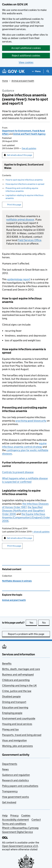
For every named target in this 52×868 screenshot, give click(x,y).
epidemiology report (19, 279)
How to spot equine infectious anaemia (24, 180)
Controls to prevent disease (18, 472)
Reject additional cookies (26, 56)
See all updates (29, 148)
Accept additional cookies (26, 48)
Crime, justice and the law (17, 691)
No (46, 623)
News (5, 769)
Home (5, 81)
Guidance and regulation (16, 775)
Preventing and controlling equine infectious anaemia (22, 190)
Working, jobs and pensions (17, 746)
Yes (33, 623)
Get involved (9, 802)
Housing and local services (17, 724)
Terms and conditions (14, 824)
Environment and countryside (19, 718)
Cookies (26, 815)
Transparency (10, 791)
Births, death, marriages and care (21, 669)
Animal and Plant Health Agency (29, 134)
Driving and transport (14, 702)
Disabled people (11, 696)
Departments (10, 764)
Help (5, 815)
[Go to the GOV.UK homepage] (13, 71)
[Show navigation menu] (36, 71)
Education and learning (15, 707)
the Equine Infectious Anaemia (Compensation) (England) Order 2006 (26, 517)
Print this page (14, 205)
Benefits (7, 664)
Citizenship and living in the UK (19, 685)
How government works (16, 797)
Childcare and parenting (16, 680)
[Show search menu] (48, 71)
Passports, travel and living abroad (22, 735)
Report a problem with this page (26, 634)
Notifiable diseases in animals (17, 581)
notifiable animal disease (20, 220)
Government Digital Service (17, 832)
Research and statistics (15, 780)
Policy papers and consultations (20, 786)
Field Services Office (30, 240)
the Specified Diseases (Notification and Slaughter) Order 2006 (23, 511)
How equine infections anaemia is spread (25, 184)
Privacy (14, 815)
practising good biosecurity (31, 421)
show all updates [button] (41, 532)
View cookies (26, 62)
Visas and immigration (14, 740)
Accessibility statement (15, 820)
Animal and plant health (23, 81)
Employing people (12, 713)
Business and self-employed (18, 675)
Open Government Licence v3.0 (20, 846)
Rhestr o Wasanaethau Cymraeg (20, 828)
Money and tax (10, 729)
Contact (36, 820)
